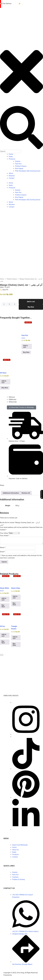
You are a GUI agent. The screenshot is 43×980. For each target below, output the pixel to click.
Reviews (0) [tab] (26, 492)
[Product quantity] (9, 304)
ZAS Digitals (17, 974)
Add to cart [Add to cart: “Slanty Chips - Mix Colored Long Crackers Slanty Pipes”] (15, 596)
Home (11, 154)
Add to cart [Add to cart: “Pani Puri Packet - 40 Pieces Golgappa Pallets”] (25, 346)
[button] (21, 407)
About (11, 173)
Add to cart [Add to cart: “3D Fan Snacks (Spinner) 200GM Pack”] (4, 635)
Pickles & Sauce (21, 166)
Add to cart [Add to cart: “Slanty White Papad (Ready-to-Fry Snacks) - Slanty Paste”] (4, 598)
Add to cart (31, 301)
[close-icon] (21, 102)
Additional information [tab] (11, 492)
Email (2, 551)
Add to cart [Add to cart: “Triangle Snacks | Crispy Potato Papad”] (15, 637)
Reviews (12, 176)
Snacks (18, 161)
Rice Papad (19, 169)
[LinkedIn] (26, 829)
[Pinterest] (26, 797)
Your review (5, 535)
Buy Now (31, 306)
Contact (12, 178)
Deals (11, 157)
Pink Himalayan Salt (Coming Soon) (28, 171)
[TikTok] (26, 768)
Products (12, 159)
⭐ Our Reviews (42, 494)
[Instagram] (26, 734)
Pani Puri (18, 164)
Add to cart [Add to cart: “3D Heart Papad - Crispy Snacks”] (4, 381)
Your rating (4, 532)
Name (3, 547)
